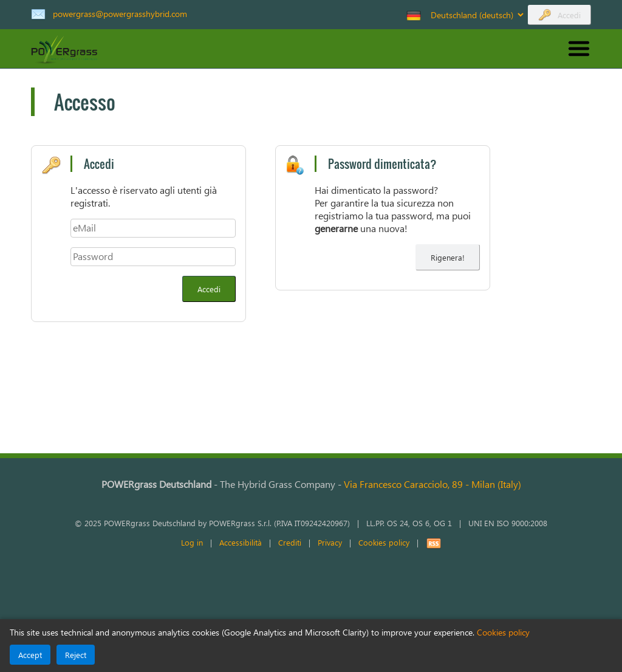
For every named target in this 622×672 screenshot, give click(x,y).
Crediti (290, 542)
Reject (76, 655)
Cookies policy (384, 542)
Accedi (569, 15)
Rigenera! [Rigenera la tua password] (448, 257)
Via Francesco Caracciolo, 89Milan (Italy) (432, 484)
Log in (192, 542)
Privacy (330, 542)
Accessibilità (241, 542)
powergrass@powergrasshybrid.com (120, 13)
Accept (30, 655)
